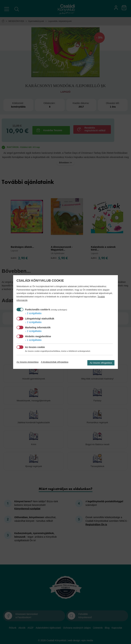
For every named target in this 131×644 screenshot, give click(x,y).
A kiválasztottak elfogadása (55, 362)
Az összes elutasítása (28, 362)
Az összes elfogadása (101, 363)
